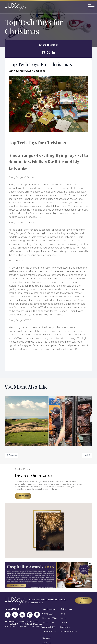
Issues (63, 618)
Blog (63, 614)
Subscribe (65, 627)
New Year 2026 (49, 618)
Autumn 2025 (49, 627)
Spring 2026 (48, 614)
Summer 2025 (49, 631)
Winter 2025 (48, 623)
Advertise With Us (69, 631)
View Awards (23, 496)
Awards (64, 623)
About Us (47, 643)
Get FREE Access (84, 600)
